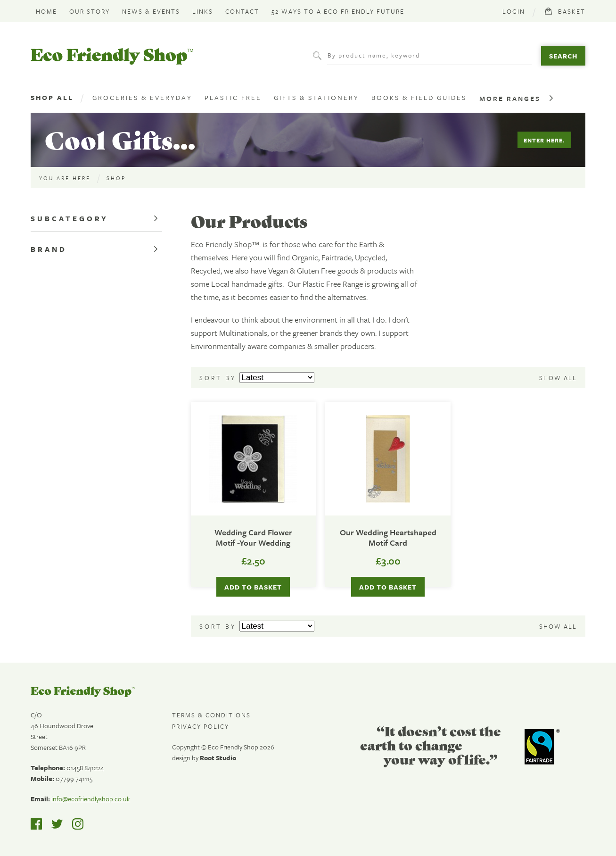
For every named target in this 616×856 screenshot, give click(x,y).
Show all (558, 378)
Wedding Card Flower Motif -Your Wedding (253, 538)
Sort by (219, 378)
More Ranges (510, 98)
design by (204, 758)
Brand (49, 249)
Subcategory (70, 218)
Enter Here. (544, 140)
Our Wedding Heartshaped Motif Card (388, 538)
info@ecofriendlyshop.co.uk (91, 799)
